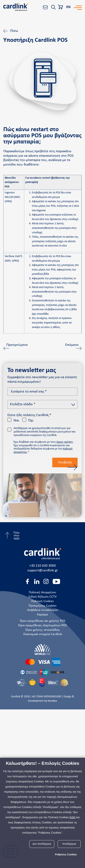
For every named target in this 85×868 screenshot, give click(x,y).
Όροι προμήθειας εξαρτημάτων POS (42, 625)
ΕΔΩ (72, 817)
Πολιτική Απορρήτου (42, 592)
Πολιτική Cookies (42, 601)
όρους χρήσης (65, 442)
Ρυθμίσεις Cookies (66, 854)
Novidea (52, 701)
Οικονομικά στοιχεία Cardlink (43, 634)
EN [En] (68, 7)
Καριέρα (42, 615)
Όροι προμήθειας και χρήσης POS (43, 621)
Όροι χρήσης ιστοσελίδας (43, 630)
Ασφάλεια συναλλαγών (43, 610)
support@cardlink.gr (43, 570)
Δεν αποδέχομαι (42, 844)
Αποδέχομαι (69, 844)
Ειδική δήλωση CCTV (43, 597)
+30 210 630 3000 (42, 566)
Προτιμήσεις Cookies (42, 606)
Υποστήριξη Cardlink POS (35, 40)
